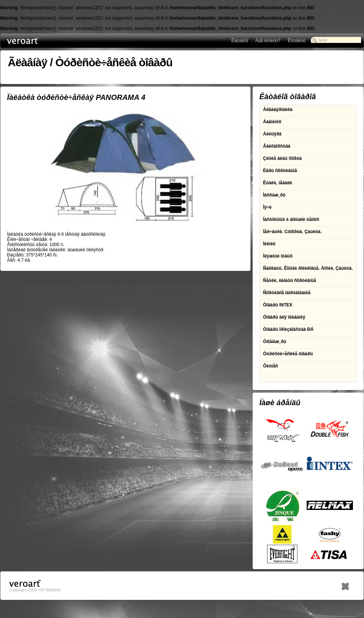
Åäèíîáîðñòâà (277, 146)
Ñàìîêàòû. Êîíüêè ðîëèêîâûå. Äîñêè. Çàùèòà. (308, 268)
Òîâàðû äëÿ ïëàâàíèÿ (284, 317)
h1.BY (345, 585)
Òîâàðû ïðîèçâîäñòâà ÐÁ (288, 329)
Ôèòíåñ (271, 366)
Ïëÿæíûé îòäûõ (278, 256)
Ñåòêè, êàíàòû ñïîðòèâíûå (289, 281)
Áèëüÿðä (272, 134)
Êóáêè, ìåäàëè (278, 183)
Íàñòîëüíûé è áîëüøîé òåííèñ (291, 219)
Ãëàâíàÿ (27, 62)
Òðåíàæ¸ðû (275, 342)
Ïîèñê (323, 40)
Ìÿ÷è (267, 207)
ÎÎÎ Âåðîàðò (37, 41)
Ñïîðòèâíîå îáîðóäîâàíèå (287, 293)
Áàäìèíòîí (272, 122)
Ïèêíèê (269, 244)
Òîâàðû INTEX (278, 305)
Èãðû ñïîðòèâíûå (280, 171)
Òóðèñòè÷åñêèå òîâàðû (114, 62)
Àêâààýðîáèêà (278, 110)
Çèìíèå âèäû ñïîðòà (282, 158)
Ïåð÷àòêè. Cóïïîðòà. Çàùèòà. (292, 232)
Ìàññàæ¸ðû (274, 195)
